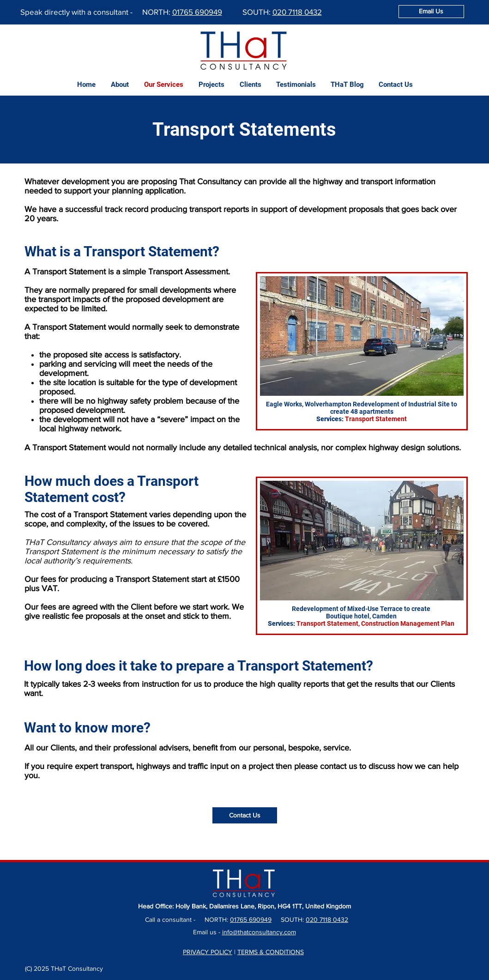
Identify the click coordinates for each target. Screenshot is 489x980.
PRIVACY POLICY (208, 952)
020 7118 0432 (297, 12)
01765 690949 (197, 12)
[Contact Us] (245, 815)
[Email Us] (431, 12)
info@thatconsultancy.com (259, 932)
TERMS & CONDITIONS (271, 952)
